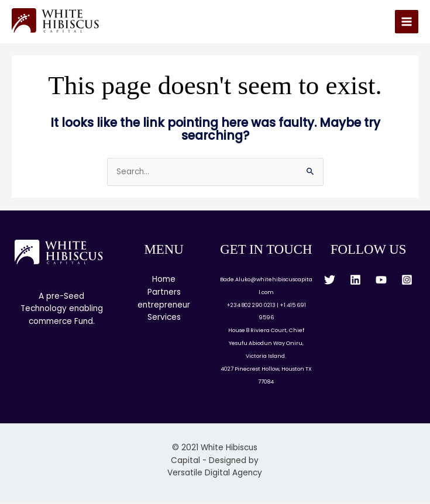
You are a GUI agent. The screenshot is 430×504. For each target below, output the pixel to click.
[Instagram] (407, 280)
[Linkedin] (355, 280)
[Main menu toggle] (407, 23)
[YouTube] (381, 280)
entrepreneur (164, 305)
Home (164, 280)
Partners (164, 293)
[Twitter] (330, 280)
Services (164, 318)
